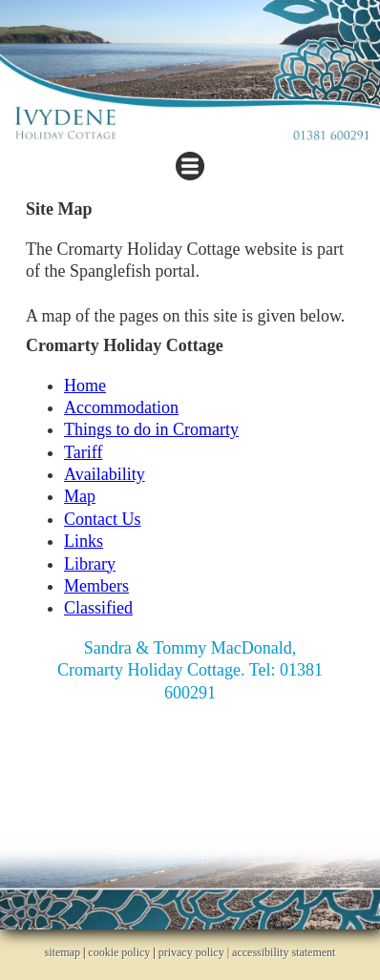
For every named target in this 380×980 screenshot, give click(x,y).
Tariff (83, 452)
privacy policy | (195, 952)
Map (80, 496)
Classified (98, 608)
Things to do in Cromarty (151, 429)
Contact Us (103, 519)
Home (85, 386)
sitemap (63, 952)
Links (84, 541)
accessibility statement (284, 952)
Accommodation (121, 407)
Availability (105, 474)
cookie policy (119, 952)
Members (96, 586)
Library (90, 564)
